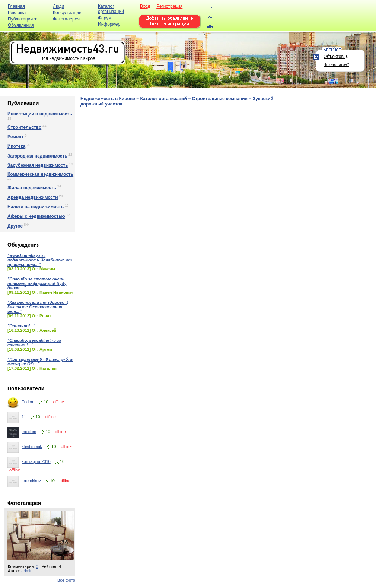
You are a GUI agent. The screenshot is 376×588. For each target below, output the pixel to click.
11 (24, 417)
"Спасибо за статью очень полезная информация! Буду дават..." (37, 283)
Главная (16, 6)
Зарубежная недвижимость (38, 165)
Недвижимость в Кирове (108, 99)
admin (27, 571)
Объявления (21, 25)
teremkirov (31, 481)
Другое (15, 226)
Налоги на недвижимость (36, 207)
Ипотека (16, 146)
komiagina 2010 (36, 461)
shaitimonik (32, 446)
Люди (58, 6)
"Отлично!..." (21, 326)
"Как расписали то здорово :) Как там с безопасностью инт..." (38, 307)
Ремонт (15, 137)
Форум (105, 18)
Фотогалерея (66, 19)
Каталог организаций (111, 9)
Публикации (22, 19)
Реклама (17, 13)
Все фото (66, 580)
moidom (29, 432)
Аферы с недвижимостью (36, 216)
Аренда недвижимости (33, 197)
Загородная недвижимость (37, 156)
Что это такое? (336, 65)
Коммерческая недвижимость (40, 174)
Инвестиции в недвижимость (40, 114)
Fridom (28, 402)
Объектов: (334, 57)
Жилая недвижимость (32, 188)
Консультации (67, 13)
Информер (109, 24)
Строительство (24, 127)
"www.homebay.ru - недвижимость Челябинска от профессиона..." (40, 260)
